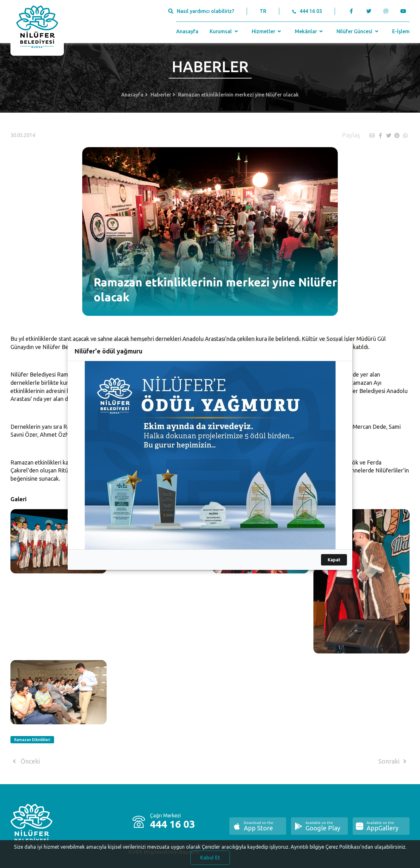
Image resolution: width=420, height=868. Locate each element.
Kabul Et (210, 861)
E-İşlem (401, 31)
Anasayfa (187, 31)
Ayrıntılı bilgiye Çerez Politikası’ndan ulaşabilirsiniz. (349, 850)
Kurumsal (224, 31)
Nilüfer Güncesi (358, 31)
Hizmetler (267, 31)
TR (263, 11)
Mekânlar (309, 31)
